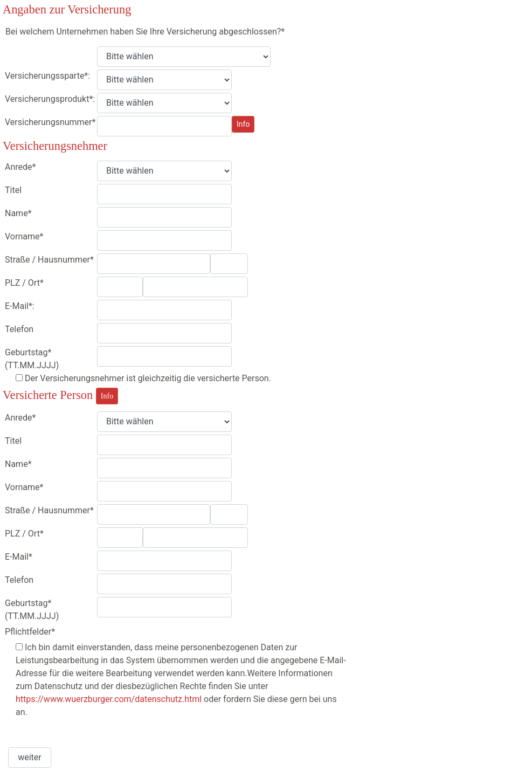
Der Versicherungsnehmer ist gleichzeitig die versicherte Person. (147, 378)
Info (243, 124)
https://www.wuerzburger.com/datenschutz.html (109, 699)
